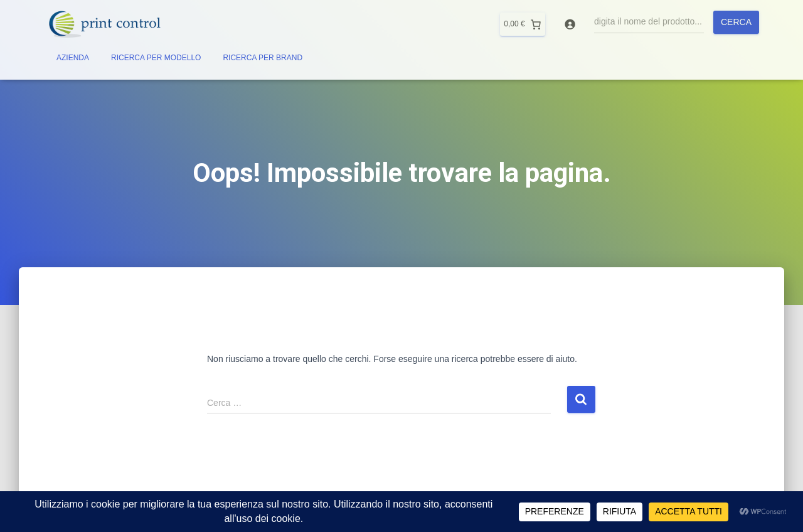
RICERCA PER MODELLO (156, 58)
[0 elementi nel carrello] (522, 24)
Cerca (736, 22)
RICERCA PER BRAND (263, 58)
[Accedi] (570, 24)
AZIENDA (73, 58)
